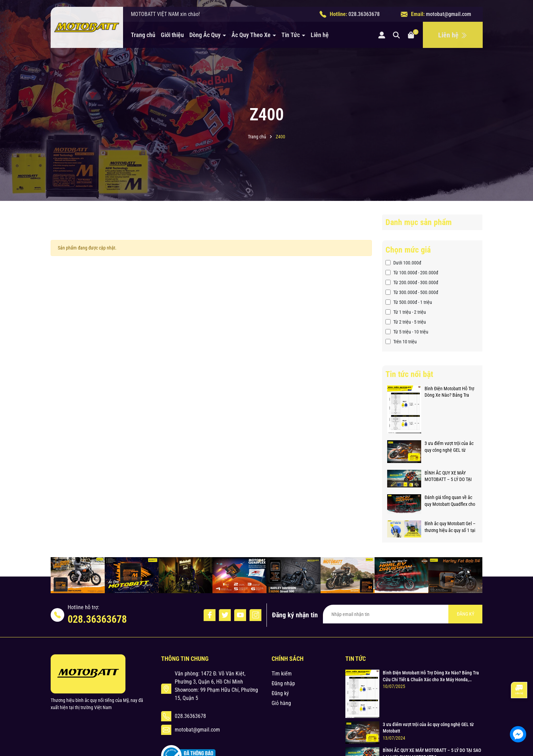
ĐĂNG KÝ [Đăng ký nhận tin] (466, 614)
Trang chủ (143, 35)
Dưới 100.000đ (403, 263)
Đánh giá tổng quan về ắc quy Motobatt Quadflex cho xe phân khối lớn (450, 501)
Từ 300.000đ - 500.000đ (412, 292)
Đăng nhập (283, 683)
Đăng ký (280, 693)
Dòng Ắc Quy (206, 35)
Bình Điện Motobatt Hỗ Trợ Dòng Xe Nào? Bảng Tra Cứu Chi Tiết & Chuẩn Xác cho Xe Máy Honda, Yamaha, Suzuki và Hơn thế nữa (450, 392)
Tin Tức (291, 35)
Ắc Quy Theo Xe (252, 35)
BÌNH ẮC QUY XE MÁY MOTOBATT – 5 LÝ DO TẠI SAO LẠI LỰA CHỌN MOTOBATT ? (448, 477)
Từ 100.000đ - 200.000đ (412, 273)
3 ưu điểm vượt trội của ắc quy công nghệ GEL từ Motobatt (449, 447)
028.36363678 (364, 14)
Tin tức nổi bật (409, 374)
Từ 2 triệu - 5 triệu (406, 322)
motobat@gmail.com (449, 14)
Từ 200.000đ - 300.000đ (412, 282)
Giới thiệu (172, 35)
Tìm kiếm (282, 674)
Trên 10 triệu (401, 342)
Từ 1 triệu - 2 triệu (406, 312)
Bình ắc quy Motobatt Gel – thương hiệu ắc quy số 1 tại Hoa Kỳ (450, 527)
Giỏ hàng (281, 703)
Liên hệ (320, 35)
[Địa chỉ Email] (403, 614)
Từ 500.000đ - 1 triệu (409, 302)
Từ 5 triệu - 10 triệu (407, 332)
